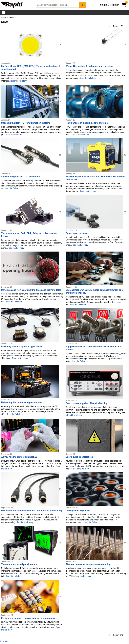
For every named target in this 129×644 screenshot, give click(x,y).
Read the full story (19, 81)
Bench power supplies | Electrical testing (87, 403)
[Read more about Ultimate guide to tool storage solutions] (30, 381)
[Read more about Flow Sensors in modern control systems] (95, 101)
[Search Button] (83, 5)
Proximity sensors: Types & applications (22, 347)
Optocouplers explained (78, 233)
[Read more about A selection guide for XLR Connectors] (30, 155)
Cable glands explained (78, 511)
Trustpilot (4, 641)
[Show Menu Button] (3, 12)
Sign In (104, 5)
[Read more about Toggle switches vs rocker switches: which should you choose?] (95, 325)
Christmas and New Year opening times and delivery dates (31, 290)
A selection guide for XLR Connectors (20, 177)
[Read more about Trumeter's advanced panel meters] (30, 543)
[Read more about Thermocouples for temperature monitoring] (95, 543)
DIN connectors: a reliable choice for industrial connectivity (32, 511)
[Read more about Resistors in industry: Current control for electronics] (30, 596)
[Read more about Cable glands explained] (95, 489)
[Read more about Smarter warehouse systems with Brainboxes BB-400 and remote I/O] (95, 155)
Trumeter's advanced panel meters (19, 564)
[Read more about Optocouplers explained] (95, 212)
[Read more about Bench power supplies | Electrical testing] (95, 382)
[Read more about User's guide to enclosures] (95, 435)
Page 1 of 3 (118, 26)
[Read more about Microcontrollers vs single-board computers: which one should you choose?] (95, 268)
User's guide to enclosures (79, 457)
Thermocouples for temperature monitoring (88, 564)
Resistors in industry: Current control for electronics (28, 618)
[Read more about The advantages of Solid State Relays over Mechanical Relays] (30, 212)
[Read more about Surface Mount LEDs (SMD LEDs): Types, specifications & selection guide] (30, 45)
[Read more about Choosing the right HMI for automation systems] (30, 101)
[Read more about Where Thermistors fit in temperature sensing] (95, 45)
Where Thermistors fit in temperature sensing (89, 66)
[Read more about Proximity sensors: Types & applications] (30, 325)
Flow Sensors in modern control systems (87, 123)
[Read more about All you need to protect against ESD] (30, 435)
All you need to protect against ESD (19, 457)
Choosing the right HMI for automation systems (26, 123)
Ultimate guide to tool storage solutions (21, 402)
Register (114, 5)
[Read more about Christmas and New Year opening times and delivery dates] (30, 268)
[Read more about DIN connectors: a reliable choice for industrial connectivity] (30, 489)
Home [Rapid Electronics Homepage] (4, 17)
